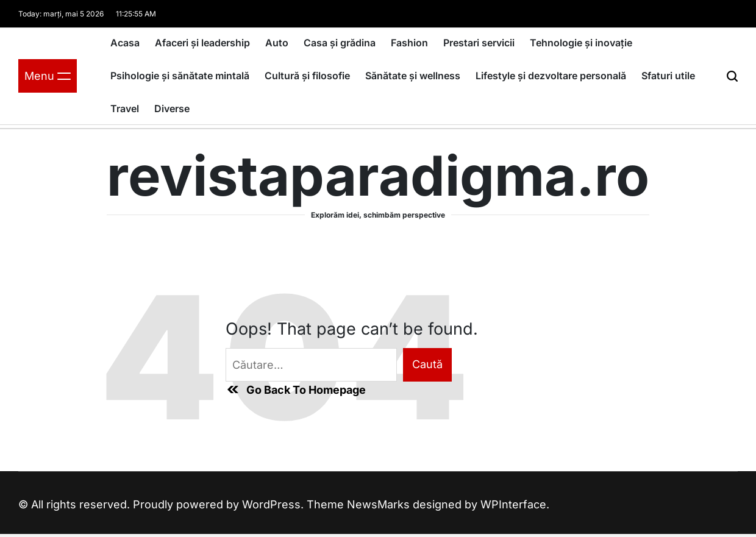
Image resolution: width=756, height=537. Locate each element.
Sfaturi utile (668, 76)
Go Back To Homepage (296, 389)
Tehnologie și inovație (581, 43)
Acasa (125, 43)
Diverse (172, 108)
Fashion (409, 43)
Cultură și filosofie (307, 76)
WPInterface (513, 504)
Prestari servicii (479, 43)
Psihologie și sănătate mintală (180, 76)
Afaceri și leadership (202, 43)
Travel (125, 108)
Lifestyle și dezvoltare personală (551, 76)
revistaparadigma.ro (378, 176)
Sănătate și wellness (413, 76)
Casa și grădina (340, 43)
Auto (277, 43)
